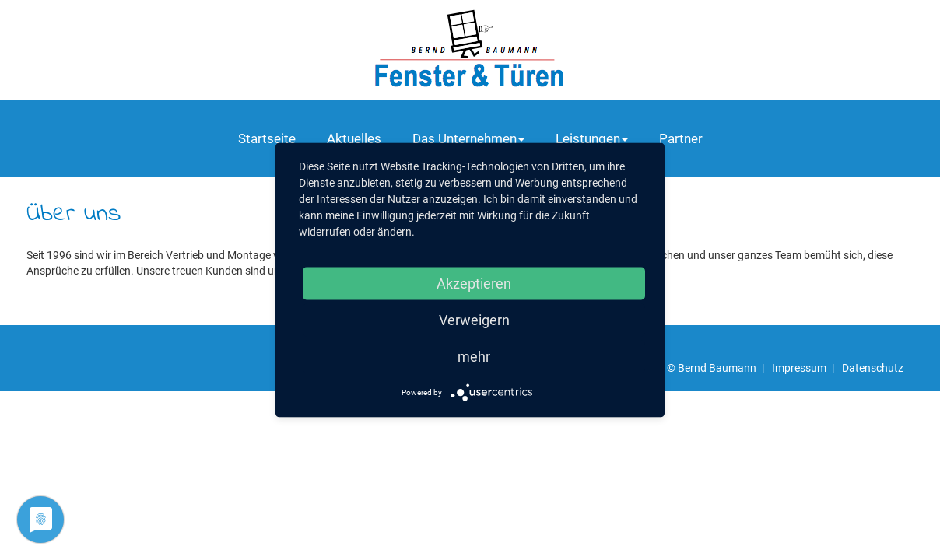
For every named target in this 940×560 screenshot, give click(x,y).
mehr (474, 357)
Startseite (267, 138)
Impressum (799, 368)
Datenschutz (873, 368)
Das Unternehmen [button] (468, 138)
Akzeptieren (474, 283)
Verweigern (474, 320)
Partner (681, 138)
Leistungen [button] (592, 138)
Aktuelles (354, 138)
